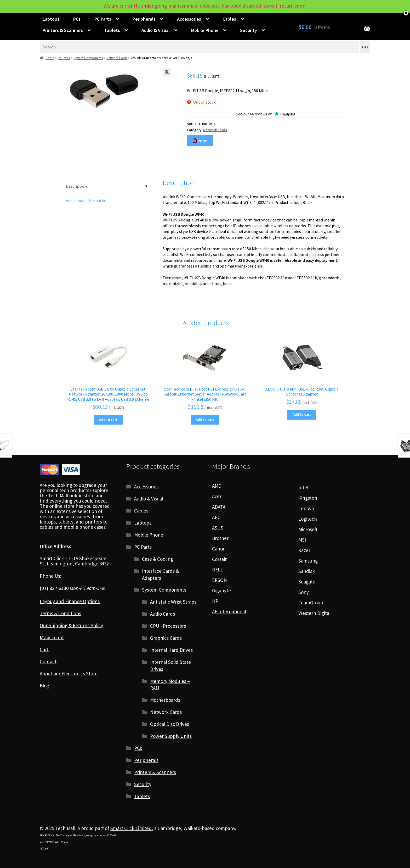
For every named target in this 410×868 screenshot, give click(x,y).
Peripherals (144, 19)
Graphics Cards (166, 638)
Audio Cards (163, 614)
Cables (229, 19)
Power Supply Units (171, 736)
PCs (77, 19)
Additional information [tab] (87, 201)
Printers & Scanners (63, 30)
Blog (44, 686)
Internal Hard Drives (171, 650)
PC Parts (103, 19)
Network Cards (117, 58)
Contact (48, 661)
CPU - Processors (168, 626)
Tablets (112, 30)
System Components (88, 58)
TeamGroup (311, 603)
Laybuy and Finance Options (70, 601)
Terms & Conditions (60, 613)
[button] (167, 72)
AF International (229, 611)
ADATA (219, 507)
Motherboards (165, 700)
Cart (44, 649)
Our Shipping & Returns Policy (71, 625)
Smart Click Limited (131, 828)
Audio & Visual (156, 30)
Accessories (189, 19)
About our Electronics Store (69, 674)
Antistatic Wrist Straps (173, 602)
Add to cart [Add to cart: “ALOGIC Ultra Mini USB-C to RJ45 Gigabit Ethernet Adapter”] (302, 414)
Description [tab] (76, 186)
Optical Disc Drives (170, 724)
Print (200, 141)
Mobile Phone (205, 30)
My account (52, 637)
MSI (302, 540)
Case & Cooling (158, 559)
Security (249, 30)
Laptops (51, 19)
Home (50, 58)
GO (365, 47)
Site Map (44, 848)
